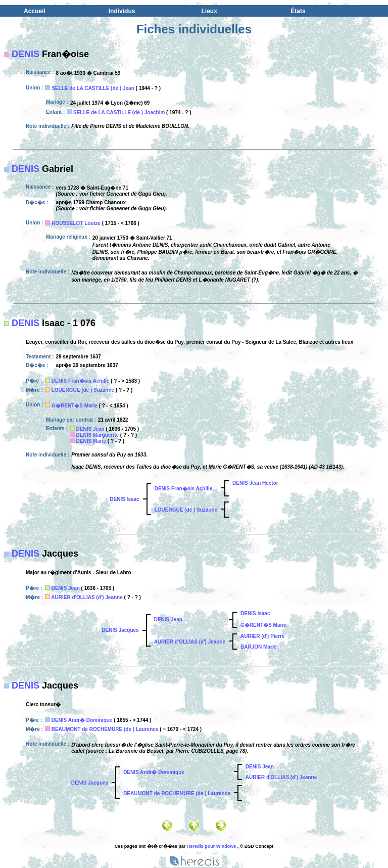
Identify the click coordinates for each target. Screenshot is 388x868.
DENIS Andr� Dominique (82, 720)
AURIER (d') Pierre (262, 636)
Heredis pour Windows (211, 846)
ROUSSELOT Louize (76, 223)
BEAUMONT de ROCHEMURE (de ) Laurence (105, 729)
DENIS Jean (90, 429)
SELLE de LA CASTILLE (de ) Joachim (119, 112)
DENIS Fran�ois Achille (81, 381)
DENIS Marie (91, 441)
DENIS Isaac (124, 499)
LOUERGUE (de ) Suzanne (83, 390)
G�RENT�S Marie (75, 406)
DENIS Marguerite (98, 435)
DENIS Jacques (120, 630)
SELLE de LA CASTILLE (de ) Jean (93, 88)
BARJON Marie (258, 647)
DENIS (26, 54)
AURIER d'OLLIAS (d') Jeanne (87, 597)
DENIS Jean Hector (255, 483)
